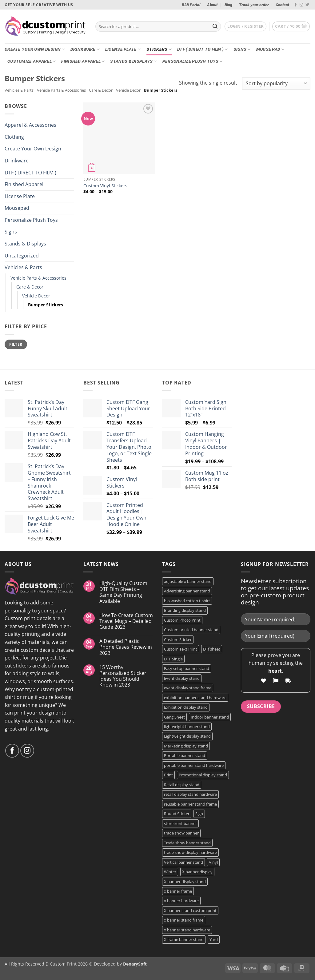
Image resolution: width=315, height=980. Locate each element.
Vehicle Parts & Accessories (61, 90)
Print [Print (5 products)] (168, 775)
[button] (245, 26)
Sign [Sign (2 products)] (199, 814)
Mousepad (17, 208)
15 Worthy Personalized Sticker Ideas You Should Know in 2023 (123, 676)
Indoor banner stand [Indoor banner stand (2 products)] (210, 717)
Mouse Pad (270, 49)
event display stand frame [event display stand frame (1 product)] (188, 688)
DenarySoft (135, 964)
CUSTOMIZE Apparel (32, 61)
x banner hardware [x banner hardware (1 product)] (181, 901)
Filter (16, 344)
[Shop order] (276, 84)
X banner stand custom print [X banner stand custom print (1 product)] (190, 910)
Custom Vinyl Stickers (105, 186)
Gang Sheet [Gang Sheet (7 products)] (174, 717)
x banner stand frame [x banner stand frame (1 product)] (184, 920)
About (212, 5)
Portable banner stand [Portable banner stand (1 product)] (185, 755)
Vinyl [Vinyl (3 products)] (213, 862)
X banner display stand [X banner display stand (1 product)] (185, 882)
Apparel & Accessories (30, 125)
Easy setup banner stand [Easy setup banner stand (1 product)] (187, 668)
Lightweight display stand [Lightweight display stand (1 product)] (187, 736)
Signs (242, 49)
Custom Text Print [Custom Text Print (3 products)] (181, 649)
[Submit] (215, 26)
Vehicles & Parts (19, 90)
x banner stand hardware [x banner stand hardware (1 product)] (187, 930)
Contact (282, 5)
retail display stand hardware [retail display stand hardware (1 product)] (190, 794)
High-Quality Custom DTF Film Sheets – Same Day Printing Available (123, 592)
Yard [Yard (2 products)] (214, 939)
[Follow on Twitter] (307, 5)
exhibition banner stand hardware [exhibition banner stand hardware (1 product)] (195, 698)
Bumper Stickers (46, 305)
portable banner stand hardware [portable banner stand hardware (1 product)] (194, 765)
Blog (228, 5)
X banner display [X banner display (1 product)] (197, 872)
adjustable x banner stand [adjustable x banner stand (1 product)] (188, 581)
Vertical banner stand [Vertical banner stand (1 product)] (183, 862)
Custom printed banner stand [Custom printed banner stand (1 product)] (191, 630)
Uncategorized (22, 256)
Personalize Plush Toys (193, 61)
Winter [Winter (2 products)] (170, 872)
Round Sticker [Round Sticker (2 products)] (177, 814)
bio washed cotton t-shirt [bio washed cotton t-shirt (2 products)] (187, 601)
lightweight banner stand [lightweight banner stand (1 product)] (187, 727)
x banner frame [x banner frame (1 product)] (178, 891)
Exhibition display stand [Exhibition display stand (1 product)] (186, 707)
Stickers (159, 49)
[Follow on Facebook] (296, 5)
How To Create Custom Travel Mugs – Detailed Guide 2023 (126, 621)
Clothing (14, 137)
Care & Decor (101, 90)
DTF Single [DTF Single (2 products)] (173, 659)
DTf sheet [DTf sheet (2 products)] (212, 649)
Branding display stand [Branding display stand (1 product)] (185, 610)
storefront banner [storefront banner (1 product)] (180, 823)
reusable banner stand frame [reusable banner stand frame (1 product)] (190, 804)
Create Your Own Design (35, 49)
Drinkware (85, 49)
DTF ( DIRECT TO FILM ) (203, 49)
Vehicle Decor (128, 90)
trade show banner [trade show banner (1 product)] (181, 833)
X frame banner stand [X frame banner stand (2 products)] (184, 939)
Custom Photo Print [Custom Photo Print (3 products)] (182, 620)
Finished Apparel (83, 61)
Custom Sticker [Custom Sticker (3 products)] (178, 639)
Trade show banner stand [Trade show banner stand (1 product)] (187, 843)
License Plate (123, 49)
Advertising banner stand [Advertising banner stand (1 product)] (187, 591)
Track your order (254, 5)
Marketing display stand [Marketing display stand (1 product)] (186, 746)
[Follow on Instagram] (301, 5)
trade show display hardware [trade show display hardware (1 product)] (190, 852)
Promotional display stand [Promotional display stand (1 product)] (203, 775)
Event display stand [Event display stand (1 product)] (182, 678)
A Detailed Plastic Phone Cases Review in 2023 (126, 647)
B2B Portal (191, 5)
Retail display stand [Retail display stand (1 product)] (182, 785)
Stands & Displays (133, 61)
